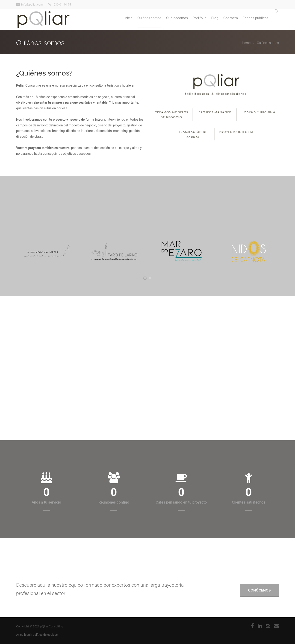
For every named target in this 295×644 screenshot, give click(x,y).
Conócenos (259, 589)
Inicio (112, 20)
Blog (208, 20)
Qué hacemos (165, 20)
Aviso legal (23, 635)
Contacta (227, 20)
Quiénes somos (135, 20)
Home (246, 43)
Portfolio (191, 20)
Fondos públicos (254, 20)
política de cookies (45, 635)
